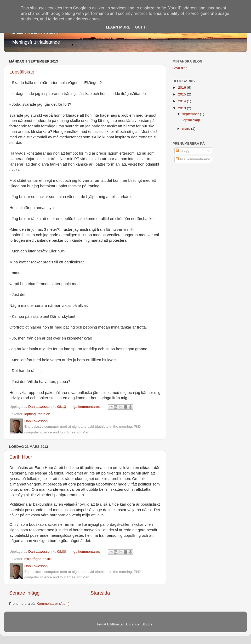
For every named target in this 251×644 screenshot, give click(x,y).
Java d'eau (181, 68)
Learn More (118, 27)
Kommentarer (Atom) (53, 604)
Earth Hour (21, 457)
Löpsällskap (22, 72)
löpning (30, 414)
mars (187, 129)
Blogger (147, 624)
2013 (182, 108)
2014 (182, 101)
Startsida (100, 593)
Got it (141, 27)
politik (47, 559)
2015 (182, 94)
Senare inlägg (24, 593)
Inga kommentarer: (86, 407)
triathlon (44, 414)
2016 (182, 87)
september (191, 114)
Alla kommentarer (192, 159)
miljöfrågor (32, 559)
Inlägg (183, 151)
